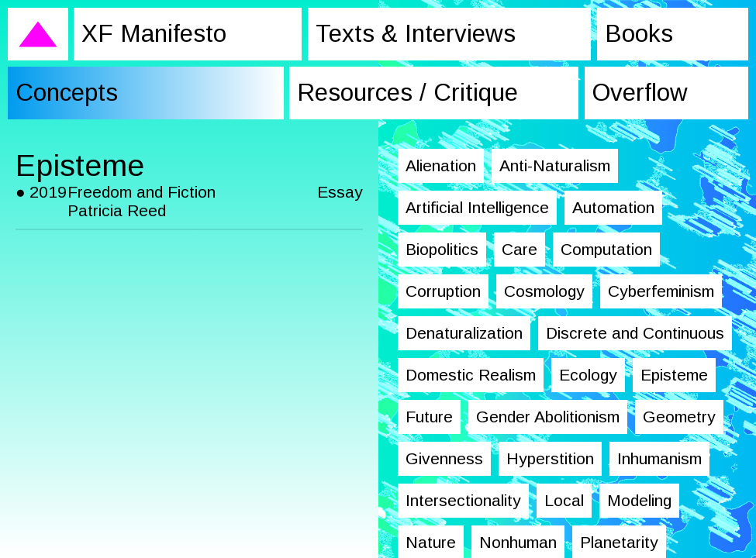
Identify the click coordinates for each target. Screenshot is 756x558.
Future (429, 417)
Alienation (441, 165)
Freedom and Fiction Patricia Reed (142, 201)
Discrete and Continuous (635, 333)
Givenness (444, 458)
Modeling (639, 500)
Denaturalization (464, 333)
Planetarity (619, 542)
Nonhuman (518, 542)
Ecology (588, 375)
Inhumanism (659, 458)
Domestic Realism (471, 375)
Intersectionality (463, 500)
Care (520, 249)
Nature (431, 542)
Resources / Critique (409, 93)
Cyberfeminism (661, 291)
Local (564, 500)
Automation (613, 207)
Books (637, 34)
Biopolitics (442, 249)
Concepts (66, 93)
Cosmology (544, 291)
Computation (606, 249)
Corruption (443, 291)
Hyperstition (550, 458)
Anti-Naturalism (555, 165)
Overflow (640, 93)
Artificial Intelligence (477, 207)
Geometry (679, 417)
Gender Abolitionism (548, 417)
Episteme (674, 375)
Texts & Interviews (414, 34)
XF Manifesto (154, 34)
